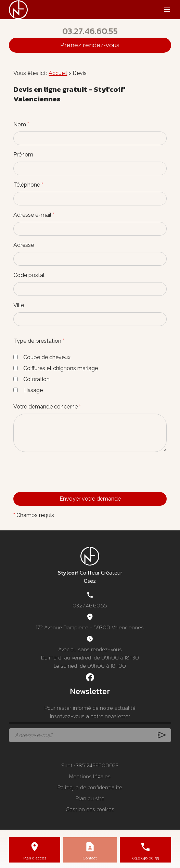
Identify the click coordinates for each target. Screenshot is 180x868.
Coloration (31, 379)
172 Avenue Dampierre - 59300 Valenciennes (90, 627)
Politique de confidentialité (90, 787)
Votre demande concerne (47, 407)
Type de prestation (39, 341)
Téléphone (28, 185)
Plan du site (90, 798)
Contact (90, 858)
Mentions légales (90, 776)
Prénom (23, 155)
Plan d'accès (35, 858)
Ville (19, 305)
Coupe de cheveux (42, 357)
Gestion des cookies (90, 809)
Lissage (28, 390)
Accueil (58, 73)
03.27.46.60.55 (90, 31)
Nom (21, 124)
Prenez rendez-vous (90, 45)
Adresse (24, 245)
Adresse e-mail (34, 215)
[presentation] (65, 486)
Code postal (29, 275)
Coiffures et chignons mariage (56, 368)
